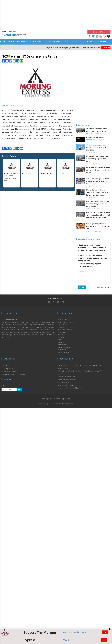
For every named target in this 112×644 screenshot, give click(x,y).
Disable (60, 335)
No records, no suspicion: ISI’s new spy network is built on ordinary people (98, 170)
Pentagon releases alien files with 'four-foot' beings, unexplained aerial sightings (98, 204)
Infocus (103, 42)
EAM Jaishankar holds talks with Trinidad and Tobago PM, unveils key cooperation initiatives (98, 192)
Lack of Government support (90, 255)
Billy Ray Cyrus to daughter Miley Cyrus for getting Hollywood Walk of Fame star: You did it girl (98, 215)
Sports (78, 42)
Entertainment (49, 42)
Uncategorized (7, 106)
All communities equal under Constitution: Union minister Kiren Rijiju (96, 147)
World (59, 42)
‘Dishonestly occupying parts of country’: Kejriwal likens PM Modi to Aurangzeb (98, 181)
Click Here (106, 48)
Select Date (6, 386)
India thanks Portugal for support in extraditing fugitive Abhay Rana (98, 159)
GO (19, 389)
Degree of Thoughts (65, 330)
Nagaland (12, 42)
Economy (61, 337)
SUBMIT (82, 287)
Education (61, 342)
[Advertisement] (56, 14)
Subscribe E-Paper (99, 32)
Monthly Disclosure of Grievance (14, 375)
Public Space (68, 42)
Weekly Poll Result (103, 287)
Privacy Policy (8, 368)
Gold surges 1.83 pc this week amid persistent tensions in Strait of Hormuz (98, 226)
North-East (31, 42)
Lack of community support (89, 264)
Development (62, 332)
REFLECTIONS (27, 173)
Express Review (63, 352)
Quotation (61, 173)
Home (4, 42)
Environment (62, 350)
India (39, 42)
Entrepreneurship (64, 347)
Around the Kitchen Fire (66, 322)
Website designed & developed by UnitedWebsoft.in (56, 404)
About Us (6, 365)
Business (89, 231)
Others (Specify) (85, 267)
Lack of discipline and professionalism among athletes (93, 259)
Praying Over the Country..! (96, 137)
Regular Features (90, 42)
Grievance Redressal (10, 372)
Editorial (21, 42)
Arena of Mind (62, 320)
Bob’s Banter (91, 140)
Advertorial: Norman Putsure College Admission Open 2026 (97, 130)
